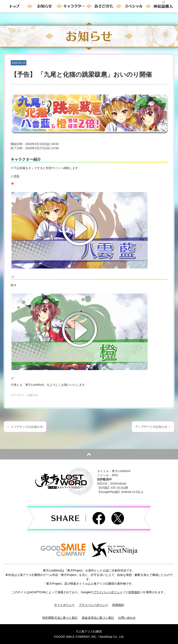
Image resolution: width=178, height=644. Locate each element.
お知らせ (32, 395)
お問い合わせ (127, 618)
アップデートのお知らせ (153, 427)
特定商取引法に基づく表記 (60, 618)
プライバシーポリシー (109, 592)
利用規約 (136, 592)
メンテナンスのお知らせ (25, 427)
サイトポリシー (64, 605)
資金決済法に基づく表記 (98, 618)
